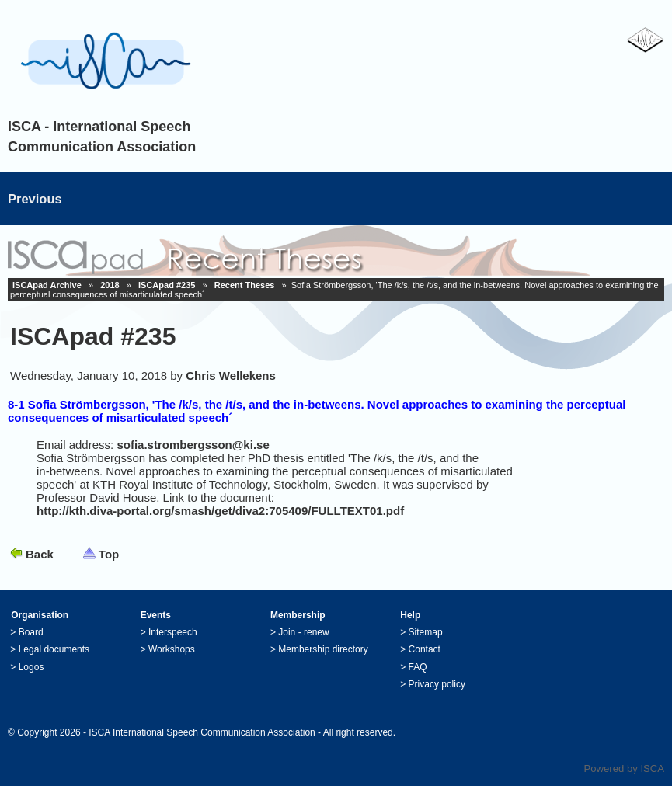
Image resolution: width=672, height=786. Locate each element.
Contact (425, 649)
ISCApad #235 (167, 285)
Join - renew (303, 632)
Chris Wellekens (231, 376)
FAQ (418, 667)
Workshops (172, 649)
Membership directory (323, 649)
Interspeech (173, 632)
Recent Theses (245, 285)
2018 (110, 285)
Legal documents (54, 649)
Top (109, 554)
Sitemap (426, 632)
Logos (31, 667)
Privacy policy (437, 684)
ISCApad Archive (47, 285)
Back (40, 554)
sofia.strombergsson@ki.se (193, 445)
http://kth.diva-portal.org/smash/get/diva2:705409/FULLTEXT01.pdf (220, 511)
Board (31, 632)
